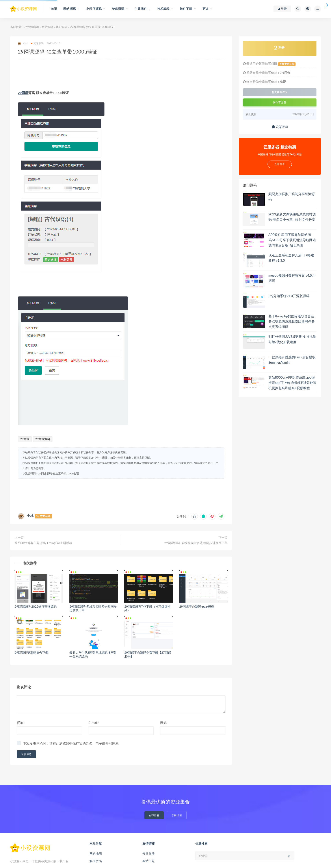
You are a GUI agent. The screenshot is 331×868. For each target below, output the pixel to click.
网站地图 (96, 854)
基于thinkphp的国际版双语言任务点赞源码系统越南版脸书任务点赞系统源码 (292, 321)
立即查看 (154, 815)
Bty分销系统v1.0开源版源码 (289, 296)
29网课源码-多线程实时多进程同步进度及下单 (196, 543)
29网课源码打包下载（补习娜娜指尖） (147, 608)
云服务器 (149, 854)
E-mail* (94, 723)
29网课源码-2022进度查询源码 (36, 606)
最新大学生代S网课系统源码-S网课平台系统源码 (93, 654)
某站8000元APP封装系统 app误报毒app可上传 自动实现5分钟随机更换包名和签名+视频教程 (292, 383)
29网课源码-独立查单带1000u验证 (59, 473)
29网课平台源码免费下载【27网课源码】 (148, 654)
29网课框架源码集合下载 (32, 652)
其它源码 (61, 27)
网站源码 (47, 27)
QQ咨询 (280, 127)
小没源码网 (32, 27)
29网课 (23, 93)
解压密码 (96, 861)
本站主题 (149, 861)
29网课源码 (43, 439)
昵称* (21, 723)
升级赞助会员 (287, 64)
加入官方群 (280, 102)
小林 (23, 43)
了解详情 (177, 815)
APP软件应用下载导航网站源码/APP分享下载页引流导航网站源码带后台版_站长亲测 (292, 240)
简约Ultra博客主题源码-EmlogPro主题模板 (43, 543)
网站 (164, 723)
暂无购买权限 (280, 92)
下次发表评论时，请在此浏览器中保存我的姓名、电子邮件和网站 (71, 743)
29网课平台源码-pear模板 (197, 606)
